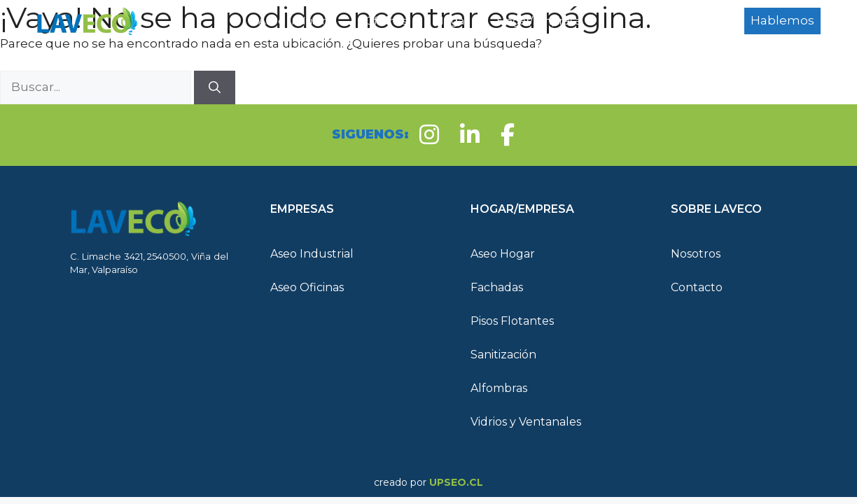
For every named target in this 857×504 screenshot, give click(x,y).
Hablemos (782, 20)
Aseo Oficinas (307, 287)
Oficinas (386, 21)
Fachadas (497, 287)
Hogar (452, 21)
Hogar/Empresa (555, 21)
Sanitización (503, 355)
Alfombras (499, 388)
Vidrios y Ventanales (526, 422)
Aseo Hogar (503, 254)
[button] (349, 209)
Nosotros (696, 254)
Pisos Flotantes (512, 321)
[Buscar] (215, 87)
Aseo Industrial (298, 21)
